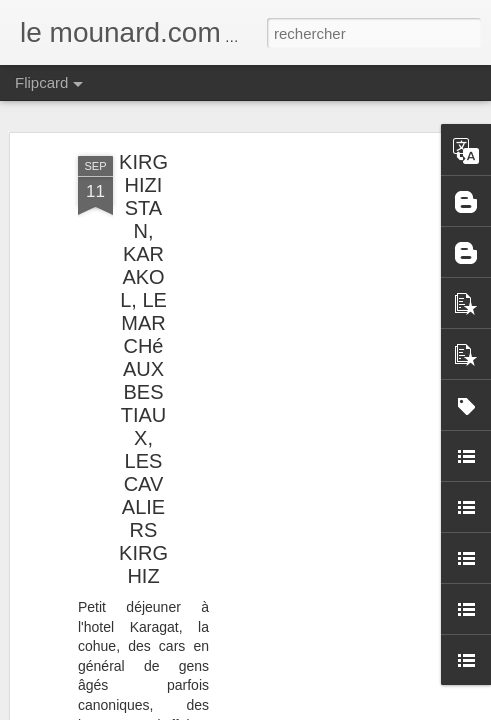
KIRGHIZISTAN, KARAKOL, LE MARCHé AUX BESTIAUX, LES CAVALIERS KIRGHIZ (143, 369)
